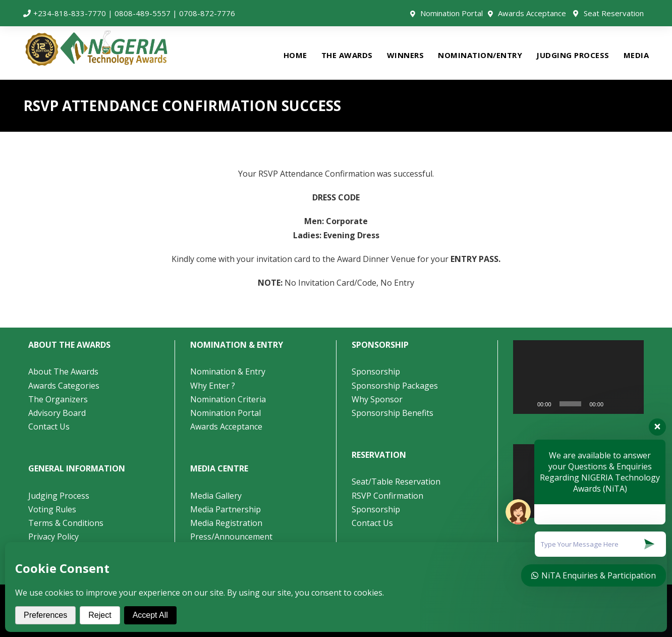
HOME (295, 55)
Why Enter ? (213, 386)
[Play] (526, 404)
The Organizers (58, 399)
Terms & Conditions (66, 523)
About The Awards (63, 371)
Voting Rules (52, 509)
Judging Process (59, 496)
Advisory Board (57, 413)
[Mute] (614, 404)
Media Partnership (226, 509)
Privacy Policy (53, 537)
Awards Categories (64, 386)
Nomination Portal (452, 13)
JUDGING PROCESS (573, 55)
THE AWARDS (347, 55)
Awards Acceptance (532, 13)
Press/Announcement (232, 537)
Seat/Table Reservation (396, 482)
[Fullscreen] (631, 404)
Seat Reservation (614, 13)
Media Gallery (216, 496)
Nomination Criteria (228, 399)
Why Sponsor (377, 399)
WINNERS (406, 55)
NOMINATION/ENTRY (480, 55)
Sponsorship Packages (395, 386)
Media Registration (226, 523)
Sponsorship (376, 371)
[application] (578, 377)
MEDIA (636, 55)
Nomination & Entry (228, 371)
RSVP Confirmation (387, 496)
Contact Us (49, 427)
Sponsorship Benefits (393, 413)
